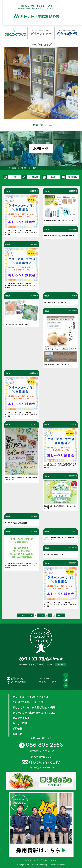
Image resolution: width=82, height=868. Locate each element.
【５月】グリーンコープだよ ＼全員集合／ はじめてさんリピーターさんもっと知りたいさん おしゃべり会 (21, 564)
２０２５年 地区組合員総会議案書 (16, 521)
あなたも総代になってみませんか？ (55, 301)
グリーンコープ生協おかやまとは (30, 695)
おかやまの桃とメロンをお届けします (17, 323)
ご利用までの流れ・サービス (28, 701)
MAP (60, 663)
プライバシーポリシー (49, 858)
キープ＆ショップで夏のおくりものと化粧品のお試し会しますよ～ (21, 477)
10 (50, 613)
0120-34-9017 (45, 761)
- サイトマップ (45, 677)
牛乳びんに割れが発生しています (54, 553)
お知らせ (8, 189)
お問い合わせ (15, 677)
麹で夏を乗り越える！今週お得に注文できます (58, 219)
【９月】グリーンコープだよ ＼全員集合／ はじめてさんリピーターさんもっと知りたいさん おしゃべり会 (21, 230)
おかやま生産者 (21, 716)
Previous (6, 83)
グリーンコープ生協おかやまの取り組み (34, 711)
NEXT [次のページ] (59, 613)
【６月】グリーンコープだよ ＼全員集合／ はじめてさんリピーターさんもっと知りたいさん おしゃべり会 (60, 464)
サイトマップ (30, 858)
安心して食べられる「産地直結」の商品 (34, 706)
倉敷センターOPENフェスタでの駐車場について (59, 234)
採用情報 (17, 727)
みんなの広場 (20, 722)
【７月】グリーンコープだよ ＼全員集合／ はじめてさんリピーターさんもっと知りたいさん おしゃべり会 (21, 412)
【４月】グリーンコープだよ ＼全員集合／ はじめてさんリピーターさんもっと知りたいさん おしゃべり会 (60, 602)
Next (76, 83)
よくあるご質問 (16, 680)
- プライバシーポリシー (48, 680)
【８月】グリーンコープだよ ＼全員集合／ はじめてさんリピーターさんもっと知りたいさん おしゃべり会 (21, 284)
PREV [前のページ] (23, 613)
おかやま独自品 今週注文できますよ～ (56, 363)
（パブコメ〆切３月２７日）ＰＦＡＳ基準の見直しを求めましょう (60, 537)
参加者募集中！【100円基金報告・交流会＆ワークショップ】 (60, 505)
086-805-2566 (41, 743)
